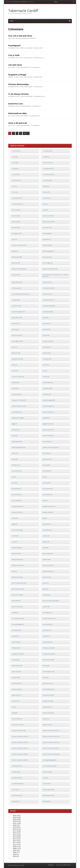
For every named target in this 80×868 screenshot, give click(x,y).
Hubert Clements (48, 436)
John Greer (46, 483)
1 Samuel (14, 169)
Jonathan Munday (17, 506)
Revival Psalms (16, 683)
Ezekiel (14, 371)
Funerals (45, 377)
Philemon (15, 636)
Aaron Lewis (15, 210)
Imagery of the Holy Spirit (50, 447)
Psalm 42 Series (16, 666)
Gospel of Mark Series (18, 406)
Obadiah (14, 613)
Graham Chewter (48, 412)
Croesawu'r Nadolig (48, 306)
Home (12, 2)
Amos (13, 239)
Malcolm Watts (16, 548)
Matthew (45, 559)
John (13, 483)
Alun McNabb (46, 233)
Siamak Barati (47, 707)
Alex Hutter (46, 227)
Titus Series (46, 784)
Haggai (14, 424)
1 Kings (45, 157)
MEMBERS (51, 865)
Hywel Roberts (16, 441)
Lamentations (47, 530)
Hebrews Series (47, 430)
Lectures (14, 536)
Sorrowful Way (16, 719)
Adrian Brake (15, 222)
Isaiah (13, 453)
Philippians (15, 648)
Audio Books (46, 245)
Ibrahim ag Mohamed (18, 447)
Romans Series (47, 701)
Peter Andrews (47, 624)
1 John (14, 157)
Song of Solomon (47, 713)
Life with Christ (15, 65)
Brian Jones (15, 275)
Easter (14, 347)
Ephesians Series (16, 359)
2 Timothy (46, 198)
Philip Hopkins (47, 642)
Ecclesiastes (46, 347)
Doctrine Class (47, 341)
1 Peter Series (47, 163)
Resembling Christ (48, 672)
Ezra (44, 371)
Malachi (45, 542)
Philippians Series (48, 648)
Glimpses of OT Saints (18, 400)
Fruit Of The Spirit (17, 377)
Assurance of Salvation (18, 245)
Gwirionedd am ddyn (17, 113)
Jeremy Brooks (16, 471)
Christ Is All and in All (17, 123)
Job (13, 477)
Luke (13, 542)
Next (26, 133)
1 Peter (14, 163)
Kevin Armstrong (16, 530)
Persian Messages (17, 624)
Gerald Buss (46, 394)
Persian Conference (48, 618)
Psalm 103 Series (47, 660)
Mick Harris (46, 577)
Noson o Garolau (16, 607)
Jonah (44, 500)
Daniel (45, 318)
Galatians (14, 382)
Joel (44, 477)
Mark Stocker (15, 553)
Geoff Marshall (47, 388)
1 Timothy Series (47, 174)
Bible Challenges (47, 251)
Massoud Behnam (17, 559)
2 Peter (14, 192)
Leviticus (45, 536)
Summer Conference (18, 730)
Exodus (45, 365)
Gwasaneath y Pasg (17, 418)
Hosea (14, 436)
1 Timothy (15, 174)
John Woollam (47, 495)
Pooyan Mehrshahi (48, 654)
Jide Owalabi (46, 471)
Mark (44, 548)
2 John (14, 186)
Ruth (13, 707)
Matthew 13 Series (17, 565)
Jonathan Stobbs (47, 512)
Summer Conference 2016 (19, 736)
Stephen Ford (47, 725)
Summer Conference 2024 (50, 754)
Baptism (14, 251)
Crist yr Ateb (14, 55)
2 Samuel (45, 192)
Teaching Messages (48, 760)
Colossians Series (47, 300)
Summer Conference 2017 (50, 736)
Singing (14, 713)
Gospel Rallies (16, 412)
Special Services (16, 725)
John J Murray (16, 489)
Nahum (45, 589)
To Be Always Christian (18, 94)
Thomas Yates (47, 772)
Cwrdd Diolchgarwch (18, 312)
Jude (44, 518)
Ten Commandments (49, 766)
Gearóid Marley (47, 382)
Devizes (45, 335)
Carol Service (46, 282)
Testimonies (15, 772)
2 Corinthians (46, 180)
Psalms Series (16, 672)
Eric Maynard (46, 359)
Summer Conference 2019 (50, 742)
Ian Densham (46, 441)
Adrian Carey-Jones (48, 222)
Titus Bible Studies (17, 784)
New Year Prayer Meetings (50, 601)
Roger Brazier (16, 695)
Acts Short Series (47, 216)
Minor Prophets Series (18, 583)
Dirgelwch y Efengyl (17, 75)
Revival (45, 677)
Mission (45, 583)
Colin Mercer (46, 294)
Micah (14, 571)
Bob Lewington (47, 263)
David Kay (15, 329)
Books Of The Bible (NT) (21, 2)
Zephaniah (46, 801)
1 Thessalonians (47, 169)
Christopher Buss (47, 288)
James (14, 459)
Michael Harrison (47, 571)
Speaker (45, 719)
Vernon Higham (47, 790)
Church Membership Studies (20, 294)
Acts (44, 210)
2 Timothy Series (16, 204)
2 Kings (45, 186)
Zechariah (15, 801)
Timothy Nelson (16, 778)
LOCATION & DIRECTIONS (63, 865)
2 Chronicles (15, 180)
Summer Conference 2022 (50, 748)
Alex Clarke (15, 227)
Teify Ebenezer (16, 766)
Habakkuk (45, 418)
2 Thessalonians (16, 198)
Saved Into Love (15, 104)
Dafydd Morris (16, 318)
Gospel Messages (48, 400)
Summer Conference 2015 (50, 730)
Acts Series (15, 216)
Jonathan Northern (48, 506)
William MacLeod (47, 795)
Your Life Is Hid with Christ (20, 36)
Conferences (15, 306)
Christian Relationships (18, 84)
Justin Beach (46, 524)
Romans (14, 701)
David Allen (15, 323)
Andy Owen (46, 239)
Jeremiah (45, 465)
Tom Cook (15, 790)
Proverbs (14, 660)
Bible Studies (15, 257)
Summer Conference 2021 (19, 748)
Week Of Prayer (16, 795)
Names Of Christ (16, 595)
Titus (44, 778)
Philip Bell (46, 636)
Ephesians (46, 353)
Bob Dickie (15, 263)
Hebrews (14, 430)
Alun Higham (15, 233)
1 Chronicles (15, 151)
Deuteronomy (16, 335)
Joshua (14, 518)
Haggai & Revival (47, 424)
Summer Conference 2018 (19, 742)
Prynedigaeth (14, 45)
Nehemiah (46, 595)
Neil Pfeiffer (15, 601)
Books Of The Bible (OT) (49, 269)
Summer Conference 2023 (19, 754)
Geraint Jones (16, 394)
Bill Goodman (47, 257)
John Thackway (16, 495)
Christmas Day (16, 288)
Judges (14, 524)
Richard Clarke (16, 689)
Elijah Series (15, 353)
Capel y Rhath (16, 282)
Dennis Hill (46, 329)
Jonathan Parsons (17, 512)
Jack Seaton (46, 453)
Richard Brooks (47, 683)
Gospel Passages (47, 406)
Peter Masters (16, 630)
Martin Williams (47, 553)
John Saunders (47, 489)
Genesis (14, 388)
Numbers (45, 607)
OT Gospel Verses (17, 618)
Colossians (15, 300)
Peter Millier (46, 630)
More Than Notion (17, 589)
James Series (46, 459)
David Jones (46, 323)
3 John (45, 204)
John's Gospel (16, 500)
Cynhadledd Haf (47, 312)
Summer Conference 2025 (19, 760)
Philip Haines (15, 642)
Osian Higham (47, 613)
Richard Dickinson (48, 689)
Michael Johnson (16, 577)
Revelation (15, 677)
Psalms (45, 666)
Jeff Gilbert (15, 465)
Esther (14, 365)
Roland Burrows (47, 695)
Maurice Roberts (47, 565)
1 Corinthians (46, 151)
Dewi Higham (15, 341)
